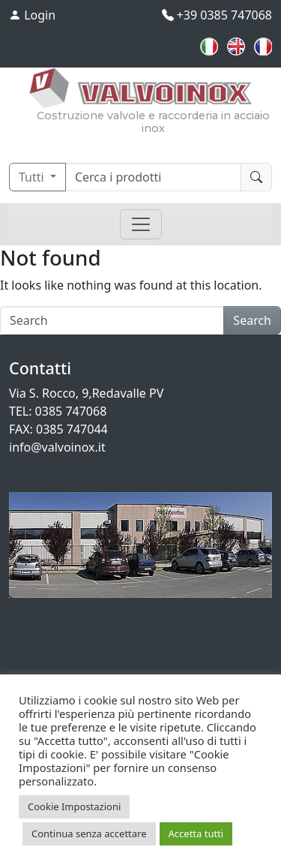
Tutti (33, 177)
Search (252, 320)
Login (32, 15)
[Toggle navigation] (141, 224)
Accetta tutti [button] (196, 833)
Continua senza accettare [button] (89, 833)
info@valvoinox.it (57, 447)
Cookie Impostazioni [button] (74, 806)
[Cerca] (153, 177)
